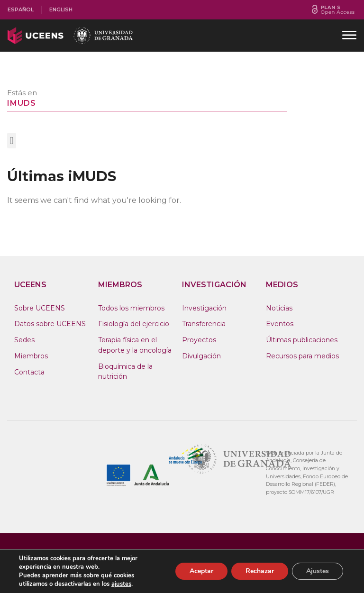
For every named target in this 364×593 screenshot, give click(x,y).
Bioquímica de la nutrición (125, 372)
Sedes (24, 340)
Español (21, 9)
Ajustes (318, 571)
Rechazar (260, 571)
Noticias (279, 308)
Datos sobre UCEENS (50, 324)
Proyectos (199, 340)
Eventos (280, 324)
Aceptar (201, 571)
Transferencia (204, 324)
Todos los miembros (131, 308)
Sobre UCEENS (40, 308)
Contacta (29, 372)
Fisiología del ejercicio (134, 324)
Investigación (204, 308)
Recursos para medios (302, 356)
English (61, 9)
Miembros (31, 356)
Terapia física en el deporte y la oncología (135, 345)
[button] (12, 141)
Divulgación (201, 356)
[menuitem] (21, 10)
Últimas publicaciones (302, 340)
